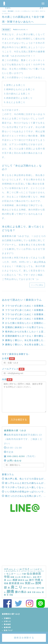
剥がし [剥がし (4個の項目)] (29, 577)
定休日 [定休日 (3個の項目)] (9, 580)
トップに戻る (37, 285)
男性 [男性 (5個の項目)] (22, 583)
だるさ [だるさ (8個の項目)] (26, 569)
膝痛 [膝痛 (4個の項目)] (29, 592)
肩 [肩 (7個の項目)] (9, 588)
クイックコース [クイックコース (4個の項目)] (23, 571)
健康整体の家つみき (11, 614)
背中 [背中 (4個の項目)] (25, 588)
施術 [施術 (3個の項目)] (27, 580)
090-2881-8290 (16, 456)
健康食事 (7, 627)
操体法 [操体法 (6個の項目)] (21, 580)
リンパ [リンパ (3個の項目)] (19, 574)
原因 (16, 30)
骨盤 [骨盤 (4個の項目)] (11, 595)
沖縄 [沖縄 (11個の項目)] (37, 580)
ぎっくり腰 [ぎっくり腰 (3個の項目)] (18, 569)
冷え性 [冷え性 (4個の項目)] (18, 577)
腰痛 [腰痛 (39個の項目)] (10, 592)
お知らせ (7, 621)
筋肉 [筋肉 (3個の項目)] (33, 584)
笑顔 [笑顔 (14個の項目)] (28, 583)
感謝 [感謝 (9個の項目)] (15, 580)
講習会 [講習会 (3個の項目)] (39, 592)
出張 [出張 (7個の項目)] (24, 577)
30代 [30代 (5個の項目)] (6, 569)
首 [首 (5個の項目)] (8, 595)
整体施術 (6, 30)
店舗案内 (7, 618)
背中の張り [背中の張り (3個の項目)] (32, 588)
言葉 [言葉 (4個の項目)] (34, 592)
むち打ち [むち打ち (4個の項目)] (12, 571)
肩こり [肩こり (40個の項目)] (17, 587)
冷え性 (21, 30)
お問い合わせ (14, 461)
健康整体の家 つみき (15, 431)
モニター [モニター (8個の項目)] (11, 574)
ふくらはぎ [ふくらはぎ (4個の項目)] (35, 569)
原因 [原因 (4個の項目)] (35, 577)
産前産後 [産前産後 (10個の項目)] (14, 583)
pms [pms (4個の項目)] (11, 569)
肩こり (26, 30)
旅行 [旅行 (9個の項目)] (32, 580)
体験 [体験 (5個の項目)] (12, 577)
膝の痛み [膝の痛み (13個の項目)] (21, 592)
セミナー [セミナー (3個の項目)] (34, 571)
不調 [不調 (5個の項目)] (24, 574)
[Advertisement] (24, 541)
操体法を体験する (24, 638)
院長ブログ (8, 630)
